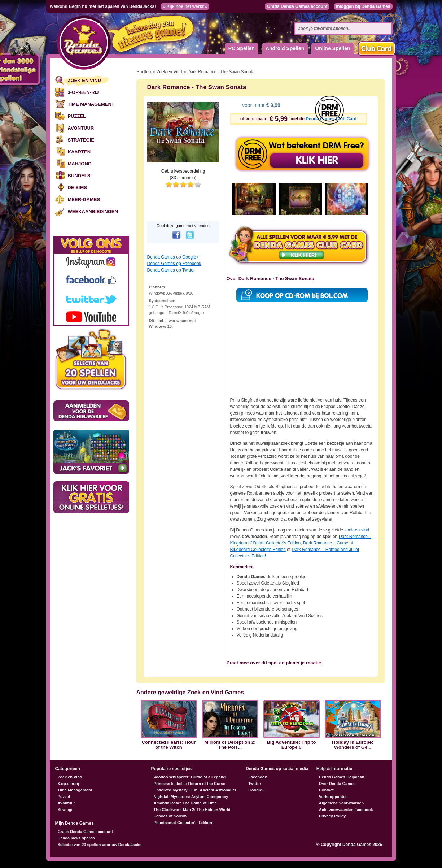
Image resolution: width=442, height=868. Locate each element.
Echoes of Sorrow (171, 816)
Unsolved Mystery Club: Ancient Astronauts (195, 790)
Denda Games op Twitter (171, 270)
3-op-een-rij (83, 92)
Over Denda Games (337, 784)
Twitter (255, 784)
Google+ (256, 790)
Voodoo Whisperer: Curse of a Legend (190, 777)
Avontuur (81, 128)
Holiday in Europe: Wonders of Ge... (353, 745)
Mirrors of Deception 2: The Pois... (230, 745)
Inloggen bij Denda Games (363, 6)
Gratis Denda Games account (297, 6)
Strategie (81, 140)
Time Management (91, 104)
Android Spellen (285, 48)
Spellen (144, 72)
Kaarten (79, 152)
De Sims (77, 188)
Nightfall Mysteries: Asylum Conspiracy (191, 797)
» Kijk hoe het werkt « (185, 6)
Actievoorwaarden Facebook (346, 810)
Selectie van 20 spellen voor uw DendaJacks (100, 845)
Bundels (79, 176)
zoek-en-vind (357, 530)
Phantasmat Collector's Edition (183, 823)
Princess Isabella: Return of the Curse (190, 784)
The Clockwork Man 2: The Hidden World (192, 810)
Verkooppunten (333, 797)
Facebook (257, 777)
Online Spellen (332, 48)
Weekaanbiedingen (93, 211)
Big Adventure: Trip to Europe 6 (291, 745)
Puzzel (77, 116)
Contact (326, 790)
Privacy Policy (332, 816)
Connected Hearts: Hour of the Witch (169, 745)
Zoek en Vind (84, 80)
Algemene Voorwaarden (342, 803)
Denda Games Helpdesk (342, 777)
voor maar (261, 105)
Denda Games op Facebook (174, 264)
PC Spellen (242, 48)
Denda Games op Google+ (173, 257)
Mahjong (80, 164)
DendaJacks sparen (76, 838)
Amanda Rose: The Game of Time (185, 803)
